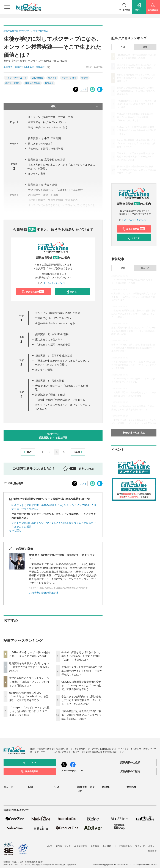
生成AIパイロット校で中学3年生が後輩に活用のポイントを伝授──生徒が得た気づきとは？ (82, 671)
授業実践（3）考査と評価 (50, 381)
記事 (123, 268)
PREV (27, 452)
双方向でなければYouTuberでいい (47, 122)
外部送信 (152, 851)
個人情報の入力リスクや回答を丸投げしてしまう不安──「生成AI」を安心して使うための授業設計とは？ (134, 297)
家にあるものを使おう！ (42, 143)
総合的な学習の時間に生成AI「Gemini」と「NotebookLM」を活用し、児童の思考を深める (29, 696)
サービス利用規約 (123, 846)
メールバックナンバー (53, 283)
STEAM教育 (37, 78)
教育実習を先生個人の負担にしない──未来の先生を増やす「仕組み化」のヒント (30, 667)
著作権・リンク (63, 846)
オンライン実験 (37, 174)
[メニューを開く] (7, 7)
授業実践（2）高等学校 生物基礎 (46, 160)
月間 (145, 47)
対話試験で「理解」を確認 (50, 395)
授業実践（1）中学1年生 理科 (45, 138)
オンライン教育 (69, 78)
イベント (58, 787)
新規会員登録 (33, 292)
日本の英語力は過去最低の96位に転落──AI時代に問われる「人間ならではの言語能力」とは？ (82, 715)
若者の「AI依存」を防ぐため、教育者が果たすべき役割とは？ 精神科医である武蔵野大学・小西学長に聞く (134, 348)
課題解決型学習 (33, 83)
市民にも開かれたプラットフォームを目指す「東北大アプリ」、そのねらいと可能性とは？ (29, 682)
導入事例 (52, 78)
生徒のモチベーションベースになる (48, 127)
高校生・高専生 (13, 83)
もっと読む (15, 530)
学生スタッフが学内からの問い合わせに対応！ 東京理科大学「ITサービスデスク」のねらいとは (81, 700)
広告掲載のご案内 (130, 771)
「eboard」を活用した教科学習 (46, 149)
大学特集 (131, 787)
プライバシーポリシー (146, 846)
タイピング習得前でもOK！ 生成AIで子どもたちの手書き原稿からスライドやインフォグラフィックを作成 (134, 365)
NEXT (79, 452)
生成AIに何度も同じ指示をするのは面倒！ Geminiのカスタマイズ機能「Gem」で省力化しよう (81, 656)
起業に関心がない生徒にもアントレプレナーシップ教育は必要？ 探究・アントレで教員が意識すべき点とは (134, 331)
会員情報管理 (81, 846)
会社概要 (107, 846)
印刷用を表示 (13, 483)
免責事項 (95, 846)
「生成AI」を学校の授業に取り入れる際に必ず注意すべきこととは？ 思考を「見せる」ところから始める (134, 314)
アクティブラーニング (16, 78)
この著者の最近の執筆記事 (44, 593)
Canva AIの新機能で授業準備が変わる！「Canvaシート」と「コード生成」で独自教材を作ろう (81, 685)
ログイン (72, 292)
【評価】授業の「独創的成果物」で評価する (60, 400)
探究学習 (49, 83)
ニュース (145, 268)
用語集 (106, 787)
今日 (123, 47)
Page (14, 122)
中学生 (85, 78)
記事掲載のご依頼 (130, 762)
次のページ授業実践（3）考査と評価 (53, 436)
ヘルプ (49, 846)
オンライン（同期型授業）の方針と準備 (50, 117)
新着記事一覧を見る (134, 433)
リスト (84, 89)
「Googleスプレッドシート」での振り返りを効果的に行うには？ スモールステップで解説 (29, 711)
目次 (75, 106)
